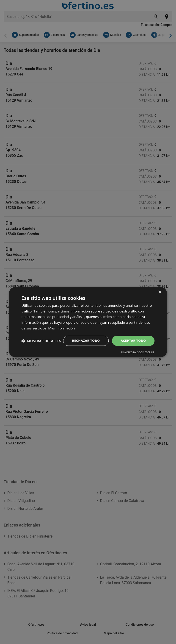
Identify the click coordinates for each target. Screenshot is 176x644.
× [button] (160, 288)
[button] (41, 349)
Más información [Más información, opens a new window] (62, 324)
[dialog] (88, 322)
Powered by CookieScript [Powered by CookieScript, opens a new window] (137, 357)
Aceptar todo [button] (133, 336)
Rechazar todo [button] (85, 336)
